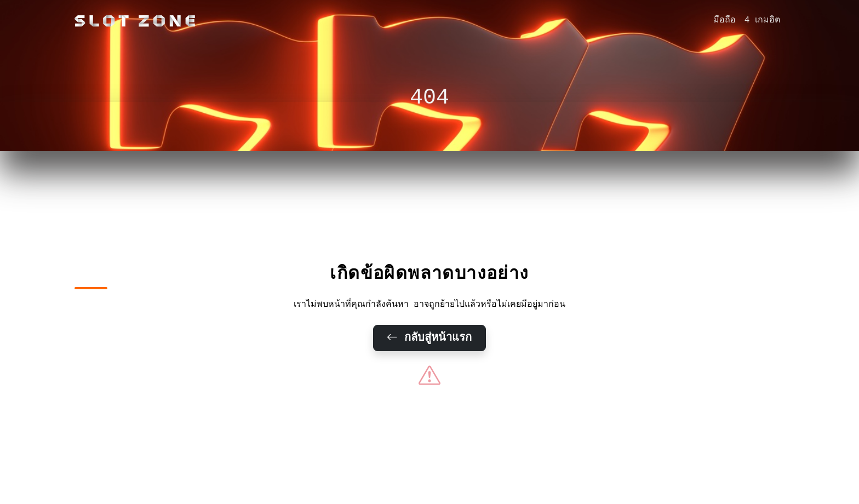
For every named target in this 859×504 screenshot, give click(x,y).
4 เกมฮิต (762, 20)
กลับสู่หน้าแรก (430, 338)
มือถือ (725, 20)
